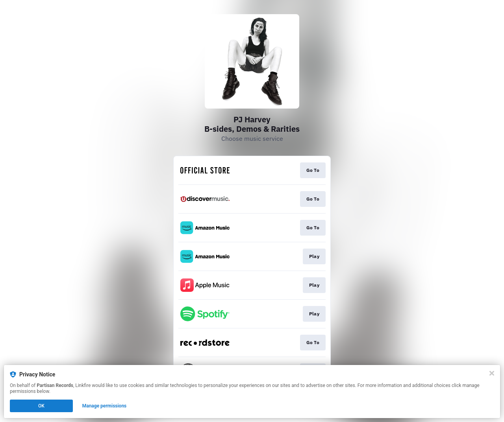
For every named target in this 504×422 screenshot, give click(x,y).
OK (41, 406)
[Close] (492, 373)
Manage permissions (105, 406)
